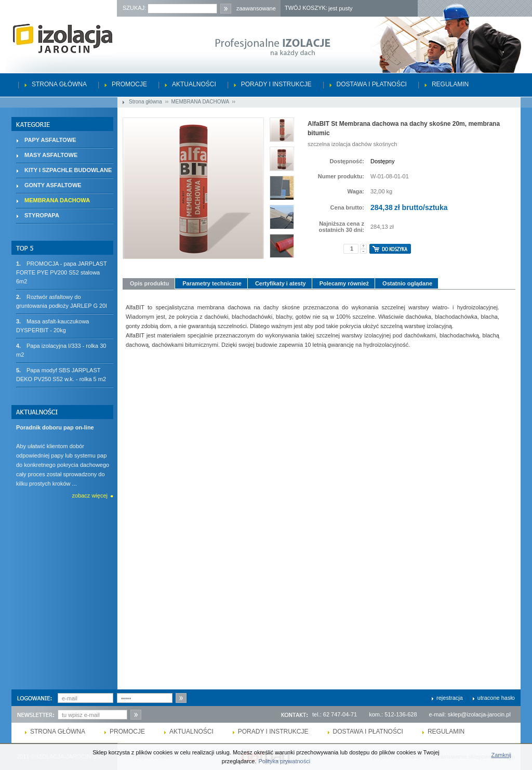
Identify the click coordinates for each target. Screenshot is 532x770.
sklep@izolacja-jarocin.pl (479, 714)
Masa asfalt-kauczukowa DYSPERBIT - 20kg (52, 325)
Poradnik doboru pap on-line (55, 427)
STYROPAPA (42, 215)
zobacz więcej (90, 495)
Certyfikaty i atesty (281, 283)
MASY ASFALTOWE (51, 155)
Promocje (129, 84)
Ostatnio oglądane (407, 283)
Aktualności (194, 84)
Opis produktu (149, 283)
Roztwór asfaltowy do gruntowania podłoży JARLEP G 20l (62, 301)
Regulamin (450, 84)
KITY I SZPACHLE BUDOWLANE (68, 170)
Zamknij (501, 755)
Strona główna (59, 84)
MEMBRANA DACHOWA (201, 102)
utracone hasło (496, 698)
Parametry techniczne (212, 283)
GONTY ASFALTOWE (53, 185)
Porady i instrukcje (276, 84)
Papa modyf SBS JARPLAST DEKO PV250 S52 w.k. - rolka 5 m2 (61, 374)
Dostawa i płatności (372, 84)
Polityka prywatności (285, 761)
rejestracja (450, 698)
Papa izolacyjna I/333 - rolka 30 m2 (61, 350)
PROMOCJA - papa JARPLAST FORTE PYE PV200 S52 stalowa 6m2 (62, 272)
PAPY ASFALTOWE (50, 140)
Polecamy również (344, 283)
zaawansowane (256, 8)
